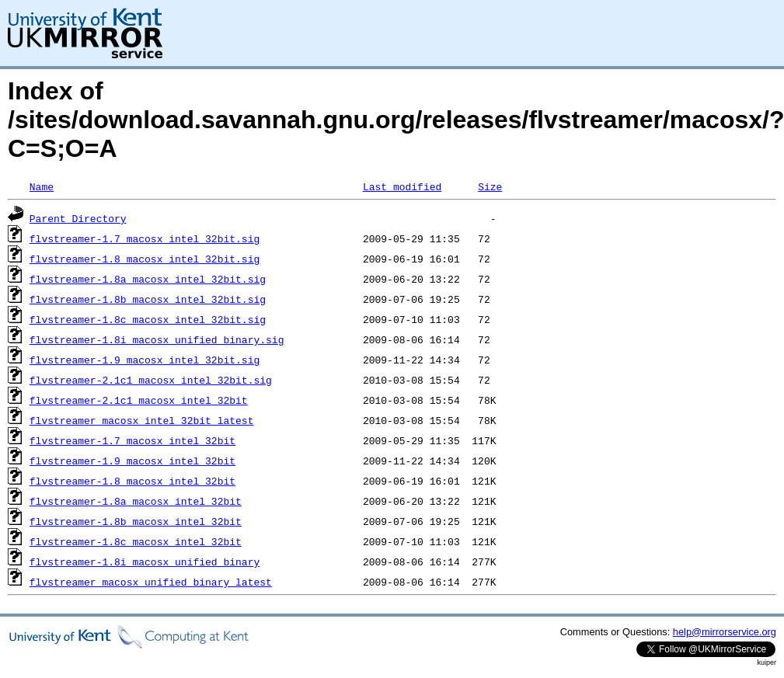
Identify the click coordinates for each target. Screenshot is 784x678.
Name (42, 186)
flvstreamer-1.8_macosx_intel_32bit (132, 481)
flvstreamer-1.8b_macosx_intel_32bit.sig (148, 299)
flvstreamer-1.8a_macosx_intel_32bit (136, 501)
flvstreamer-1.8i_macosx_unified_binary (145, 562)
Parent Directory (78, 218)
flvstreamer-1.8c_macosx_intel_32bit (136, 541)
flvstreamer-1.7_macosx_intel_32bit (132, 440)
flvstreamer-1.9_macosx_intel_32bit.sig (145, 360)
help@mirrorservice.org (725, 632)
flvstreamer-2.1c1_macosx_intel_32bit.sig (151, 380)
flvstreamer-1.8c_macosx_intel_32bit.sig (148, 319)
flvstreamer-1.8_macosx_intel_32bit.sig (145, 259)
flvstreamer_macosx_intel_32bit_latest (142, 420)
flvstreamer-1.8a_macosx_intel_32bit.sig (148, 279)
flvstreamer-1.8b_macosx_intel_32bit (136, 521)
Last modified (402, 186)
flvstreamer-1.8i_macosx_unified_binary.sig (157, 339)
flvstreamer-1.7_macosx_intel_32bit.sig (145, 238)
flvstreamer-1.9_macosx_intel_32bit (132, 461)
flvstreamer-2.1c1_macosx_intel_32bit (139, 400)
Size (490, 186)
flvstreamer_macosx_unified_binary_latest (151, 582)
